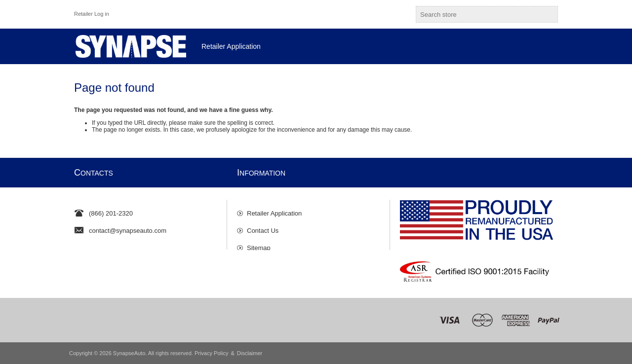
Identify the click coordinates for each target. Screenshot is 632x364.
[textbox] (478, 14)
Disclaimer (250, 353)
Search (549, 14)
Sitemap (259, 243)
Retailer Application (274, 208)
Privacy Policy (211, 353)
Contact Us (263, 226)
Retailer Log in (92, 14)
